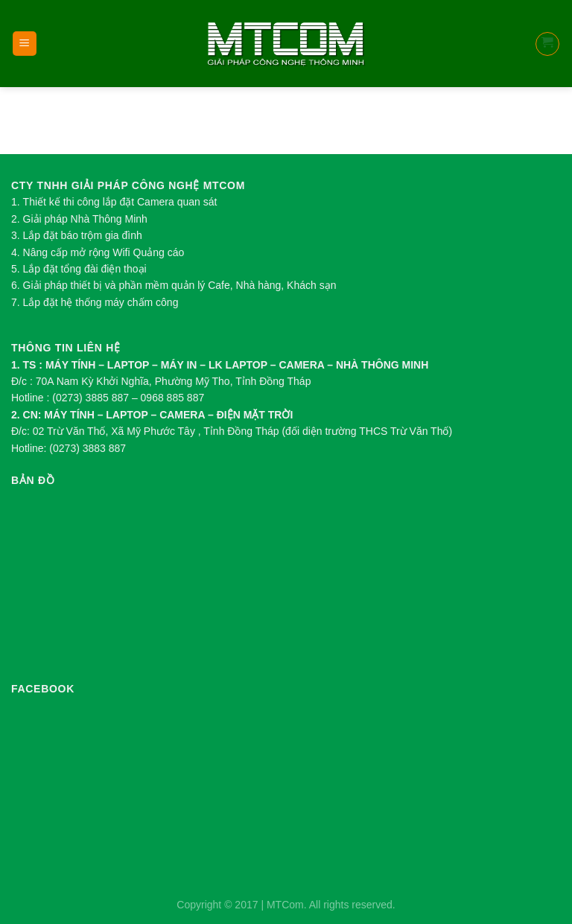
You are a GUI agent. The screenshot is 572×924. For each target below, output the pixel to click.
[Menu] (25, 44)
